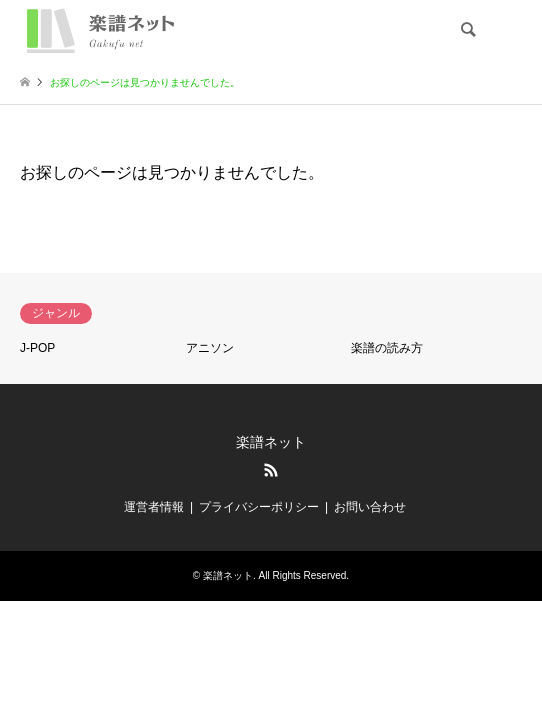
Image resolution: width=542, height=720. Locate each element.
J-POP (37, 348)
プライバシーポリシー (259, 507)
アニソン (210, 348)
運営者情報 (154, 507)
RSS (271, 470)
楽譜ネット (271, 442)
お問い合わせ (370, 507)
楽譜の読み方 (387, 348)
